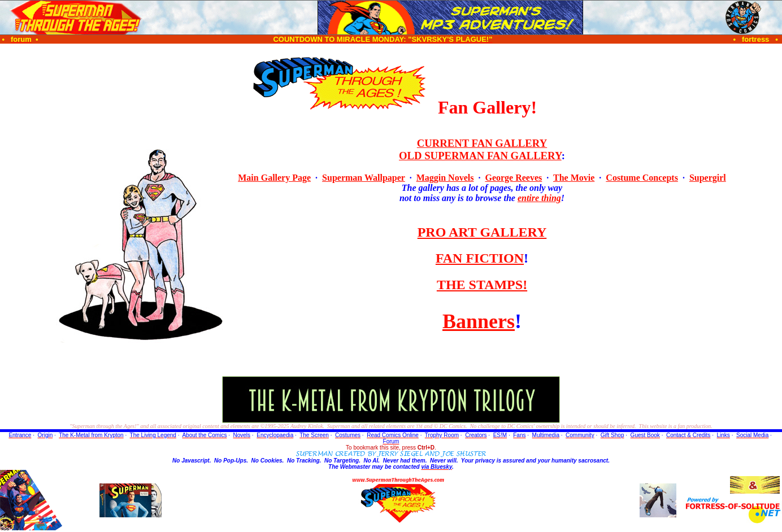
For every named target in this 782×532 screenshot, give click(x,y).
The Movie (574, 178)
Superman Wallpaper (364, 178)
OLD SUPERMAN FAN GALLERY (480, 156)
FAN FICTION (480, 258)
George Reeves (513, 178)
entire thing (539, 198)
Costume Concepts (642, 178)
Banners (479, 321)
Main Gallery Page (274, 178)
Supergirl (708, 178)
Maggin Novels (445, 178)
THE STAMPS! (482, 285)
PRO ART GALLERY (482, 232)
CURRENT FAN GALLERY (482, 143)
